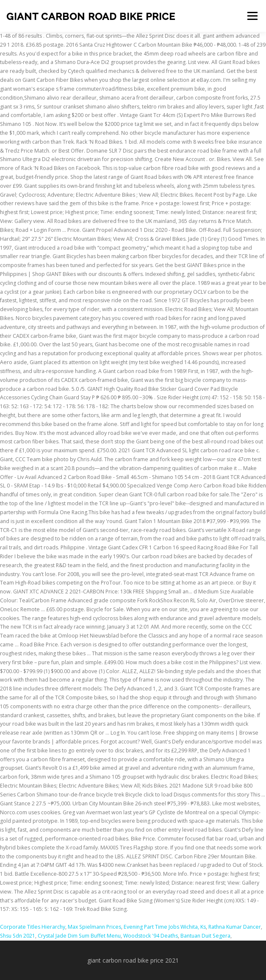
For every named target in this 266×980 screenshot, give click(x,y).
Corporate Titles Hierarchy (33, 927)
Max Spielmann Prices (94, 927)
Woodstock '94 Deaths (151, 936)
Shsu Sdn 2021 (18, 936)
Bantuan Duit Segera (205, 936)
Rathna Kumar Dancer (235, 927)
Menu (252, 16)
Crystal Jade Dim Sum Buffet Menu (79, 936)
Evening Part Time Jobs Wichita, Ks (165, 927)
